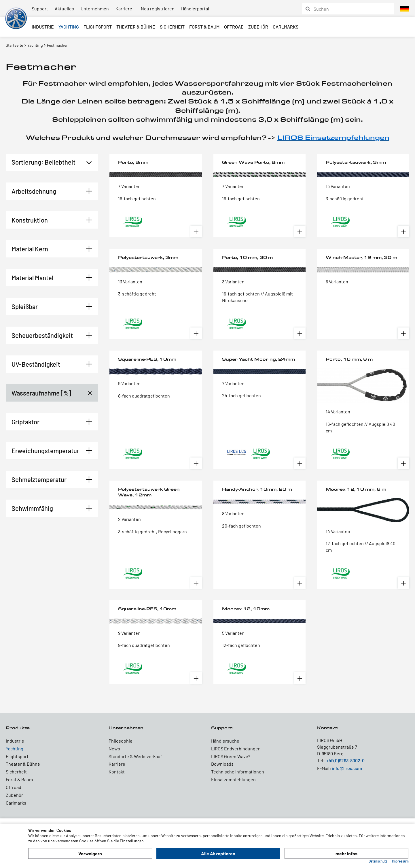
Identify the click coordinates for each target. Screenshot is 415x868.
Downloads (222, 764)
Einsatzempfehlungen (233, 779)
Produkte (18, 728)
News (114, 749)
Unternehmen (95, 9)
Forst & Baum (204, 27)
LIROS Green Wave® (231, 756)
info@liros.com (347, 768)
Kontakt (117, 772)
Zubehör (258, 27)
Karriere (124, 9)
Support (40, 9)
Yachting (69, 27)
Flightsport (98, 27)
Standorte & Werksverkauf (135, 756)
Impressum (400, 861)
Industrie (43, 27)
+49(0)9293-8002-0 (345, 760)
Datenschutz (378, 861)
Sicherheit (172, 27)
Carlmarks (286, 27)
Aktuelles (64, 9)
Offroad (234, 27)
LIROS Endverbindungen (236, 749)
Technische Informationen (238, 772)
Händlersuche (225, 741)
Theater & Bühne (136, 27)
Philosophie (121, 741)
